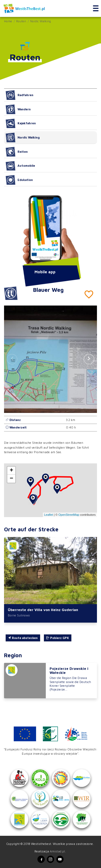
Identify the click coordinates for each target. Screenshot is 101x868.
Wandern (18, 109)
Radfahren (20, 95)
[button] (89, 359)
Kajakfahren (21, 124)
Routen (21, 21)
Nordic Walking (41, 21)
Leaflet (49, 515)
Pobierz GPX (58, 638)
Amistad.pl (57, 851)
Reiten (17, 152)
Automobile (20, 166)
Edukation (19, 180)
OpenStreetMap (69, 515)
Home (8, 21)
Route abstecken (23, 638)
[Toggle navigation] (96, 9)
